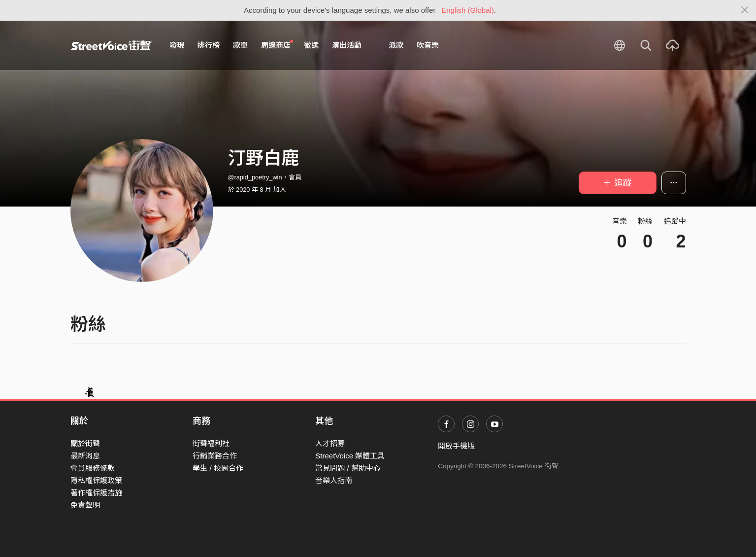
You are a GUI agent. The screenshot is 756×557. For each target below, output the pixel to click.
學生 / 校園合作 (218, 468)
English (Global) (468, 10)
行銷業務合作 (215, 456)
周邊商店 (277, 45)
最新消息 (85, 456)
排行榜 (209, 45)
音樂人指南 (334, 480)
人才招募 (330, 443)
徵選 (311, 45)
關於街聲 (85, 443)
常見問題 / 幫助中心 (348, 468)
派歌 (396, 45)
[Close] (745, 10)
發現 (177, 45)
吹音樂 (428, 45)
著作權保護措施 (96, 493)
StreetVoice (111, 45)
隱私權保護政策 (96, 480)
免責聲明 (85, 505)
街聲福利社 (211, 443)
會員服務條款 (93, 468)
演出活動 (347, 45)
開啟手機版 (456, 446)
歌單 (240, 45)
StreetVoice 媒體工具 (350, 456)
